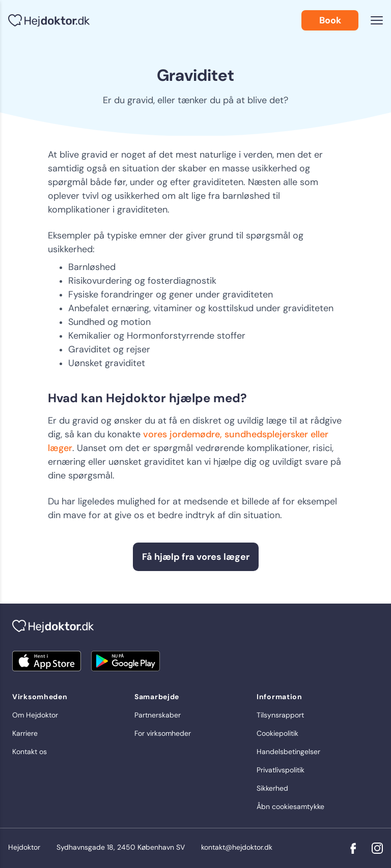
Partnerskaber (158, 715)
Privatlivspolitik (281, 770)
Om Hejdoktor (35, 715)
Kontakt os (30, 752)
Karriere (25, 733)
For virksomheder (163, 733)
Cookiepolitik (277, 733)
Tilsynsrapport (280, 715)
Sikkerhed (272, 788)
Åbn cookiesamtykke (290, 806)
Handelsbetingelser (288, 752)
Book (330, 20)
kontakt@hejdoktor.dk (237, 847)
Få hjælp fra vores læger (196, 557)
